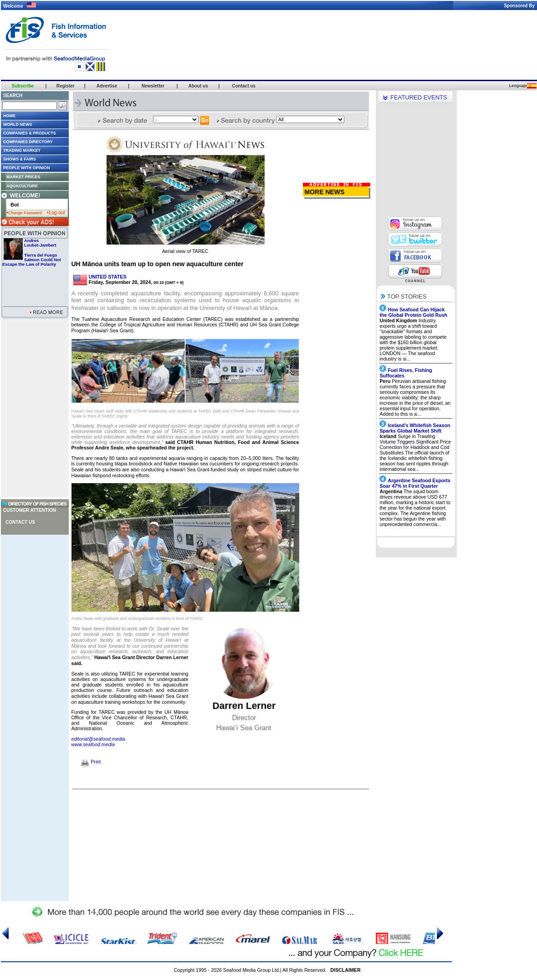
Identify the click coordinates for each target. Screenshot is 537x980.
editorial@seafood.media (98, 739)
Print (91, 762)
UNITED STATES (108, 277)
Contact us (20, 522)
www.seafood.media (93, 744)
